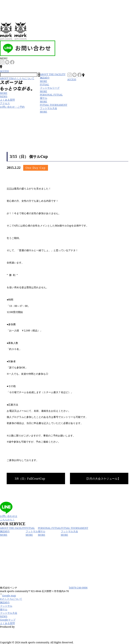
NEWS (4, 96)
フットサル (6, 606)
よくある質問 (7, 100)
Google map (8, 595)
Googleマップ (8, 620)
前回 (9, 188)
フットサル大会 (9, 613)
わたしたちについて (11, 599)
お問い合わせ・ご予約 (12, 107)
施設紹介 (5, 602)
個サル (4, 609)
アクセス (5, 103)
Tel (78, 588)
